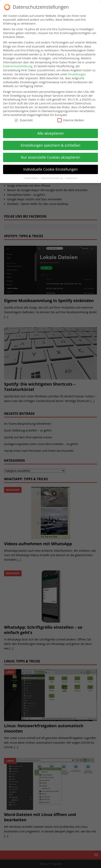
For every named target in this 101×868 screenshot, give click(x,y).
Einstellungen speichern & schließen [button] (51, 145)
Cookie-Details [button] (31, 178)
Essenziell (23, 120)
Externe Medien (71, 120)
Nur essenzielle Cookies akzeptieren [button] (50, 157)
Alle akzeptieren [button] (50, 133)
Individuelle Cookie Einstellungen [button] (50, 169)
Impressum (72, 178)
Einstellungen (77, 74)
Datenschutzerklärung (18, 66)
